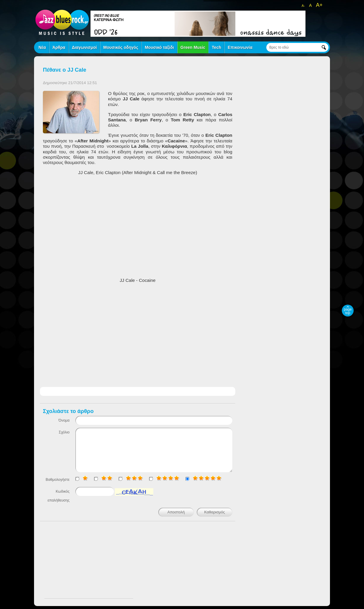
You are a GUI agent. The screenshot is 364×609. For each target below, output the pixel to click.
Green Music (193, 47)
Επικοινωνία (240, 47)
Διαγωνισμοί (84, 47)
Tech (217, 47)
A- (303, 6)
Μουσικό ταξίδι (159, 47)
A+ (319, 5)
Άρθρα (59, 47)
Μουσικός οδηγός (121, 47)
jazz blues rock (62, 22)
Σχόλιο (64, 432)
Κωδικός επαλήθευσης (59, 496)
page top (348, 311)
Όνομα (64, 420)
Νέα (42, 47)
